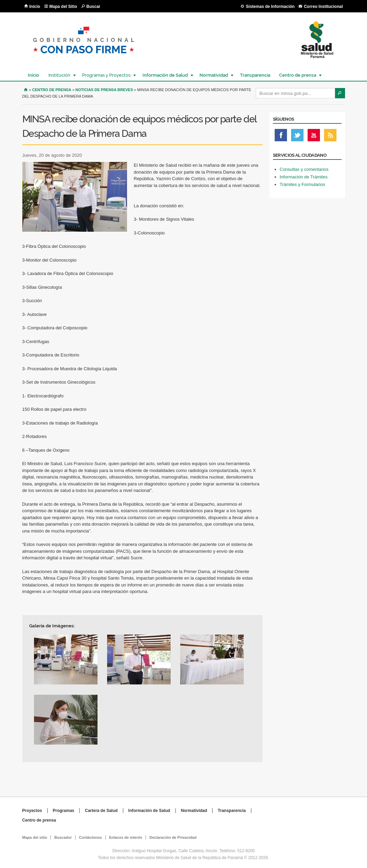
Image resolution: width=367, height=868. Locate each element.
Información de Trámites (304, 177)
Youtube (314, 137)
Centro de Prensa (52, 90)
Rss (330, 137)
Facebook (281, 137)
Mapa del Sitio (63, 7)
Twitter (297, 137)
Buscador (63, 837)
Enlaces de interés (126, 837)
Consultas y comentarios (304, 169)
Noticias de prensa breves (104, 90)
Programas (64, 811)
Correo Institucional (323, 7)
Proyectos (32, 811)
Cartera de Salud (101, 811)
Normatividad (213, 75)
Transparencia (255, 75)
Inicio (35, 7)
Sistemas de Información (270, 7)
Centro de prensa (297, 75)
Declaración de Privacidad (173, 837)
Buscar (94, 7)
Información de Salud (165, 75)
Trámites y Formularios (302, 184)
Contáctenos (90, 837)
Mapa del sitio (35, 837)
